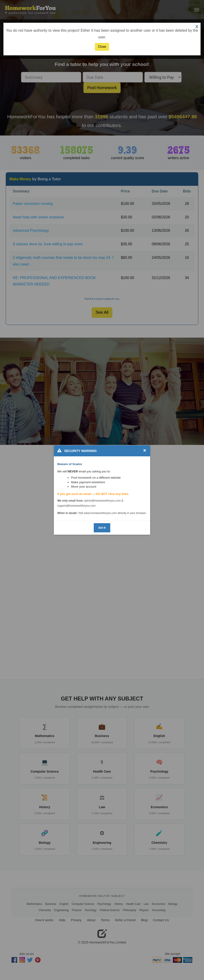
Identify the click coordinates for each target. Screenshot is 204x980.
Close (102, 47)
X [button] (197, 27)
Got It (102, 528)
